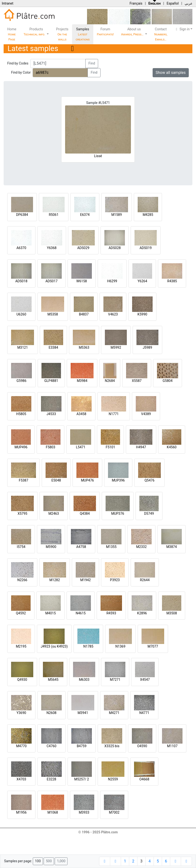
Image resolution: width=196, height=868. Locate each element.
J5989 (147, 347)
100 (38, 861)
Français (136, 3)
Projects (62, 34)
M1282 (55, 580)
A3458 (81, 414)
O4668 (144, 779)
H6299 (112, 281)
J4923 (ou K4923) (54, 646)
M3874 (172, 547)
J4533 (51, 414)
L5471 (81, 447)
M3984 (82, 381)
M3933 (84, 812)
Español (173, 3)
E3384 (53, 347)
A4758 (81, 547)
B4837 (84, 314)
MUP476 (88, 480)
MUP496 (21, 447)
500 (49, 861)
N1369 (120, 646)
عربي (189, 3)
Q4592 (21, 613)
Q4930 (22, 680)
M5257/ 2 (82, 779)
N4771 (144, 713)
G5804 (167, 381)
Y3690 (21, 713)
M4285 (148, 215)
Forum (105, 32)
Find (92, 63)
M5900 (51, 547)
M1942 (86, 580)
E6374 (85, 215)
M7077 (153, 646)
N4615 (81, 613)
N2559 (113, 779)
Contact (161, 34)
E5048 (56, 480)
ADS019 (146, 248)
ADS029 (83, 248)
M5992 (116, 347)
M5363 (84, 347)
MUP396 (118, 480)
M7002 (114, 812)
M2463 (54, 514)
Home (12, 34)
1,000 (61, 861)
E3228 (51, 779)
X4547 (145, 680)
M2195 (21, 646)
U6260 (21, 314)
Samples (83, 34)
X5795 (22, 514)
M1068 (53, 812)
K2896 (142, 613)
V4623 (113, 314)
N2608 (51, 713)
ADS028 (115, 248)
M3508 (172, 613)
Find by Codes (18, 63)
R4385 (172, 281)
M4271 (114, 713)
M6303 (84, 680)
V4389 (146, 414)
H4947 (141, 447)
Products (35, 32)
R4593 (111, 613)
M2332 (142, 547)
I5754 (21, 547)
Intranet (7, 3)
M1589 (117, 215)
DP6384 (22, 215)
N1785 (88, 646)
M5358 (53, 314)
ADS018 (21, 281)
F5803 (51, 447)
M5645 (53, 680)
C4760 (51, 746)
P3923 (115, 580)
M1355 (111, 547)
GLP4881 (51, 381)
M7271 (115, 680)
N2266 (22, 580)
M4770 (21, 746)
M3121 (23, 347)
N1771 (114, 414)
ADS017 (51, 281)
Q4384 (85, 514)
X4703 (21, 779)
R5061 (54, 215)
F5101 (110, 447)
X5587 (137, 381)
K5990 (142, 314)
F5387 (24, 480)
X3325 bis (112, 746)
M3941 (83, 713)
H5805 (21, 414)
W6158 (82, 281)
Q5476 (149, 480)
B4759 (81, 746)
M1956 (21, 812)
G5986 (21, 381)
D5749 (149, 514)
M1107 (172, 746)
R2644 (145, 580)
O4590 (142, 746)
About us (133, 32)
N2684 (110, 381)
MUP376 (118, 514)
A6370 (21, 248)
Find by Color (21, 72)
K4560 (172, 447)
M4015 (51, 613)
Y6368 (52, 248)
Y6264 (142, 281)
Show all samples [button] (171, 73)
